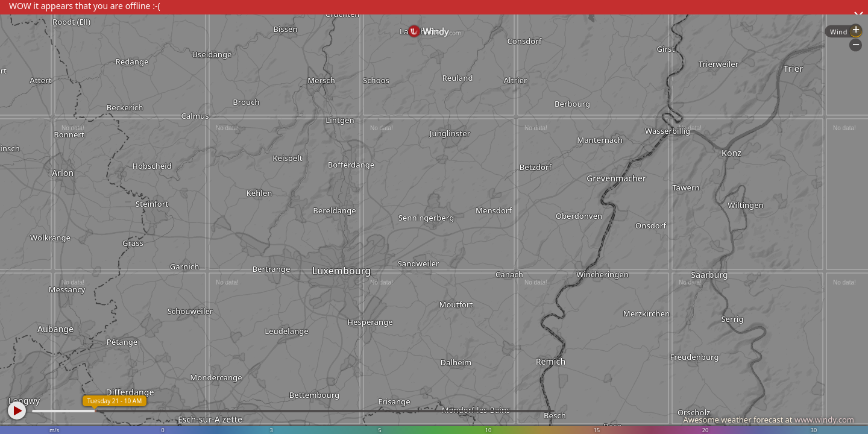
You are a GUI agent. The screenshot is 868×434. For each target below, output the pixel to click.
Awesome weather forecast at (769, 420)
